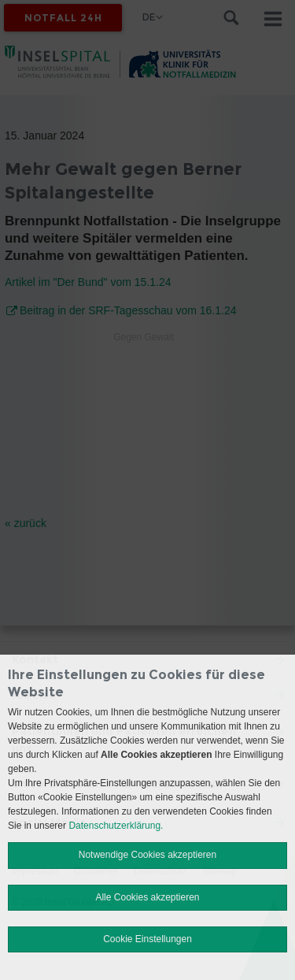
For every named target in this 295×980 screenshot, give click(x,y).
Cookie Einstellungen (147, 939)
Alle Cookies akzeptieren (147, 897)
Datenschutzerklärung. (116, 826)
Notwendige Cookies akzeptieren (147, 855)
